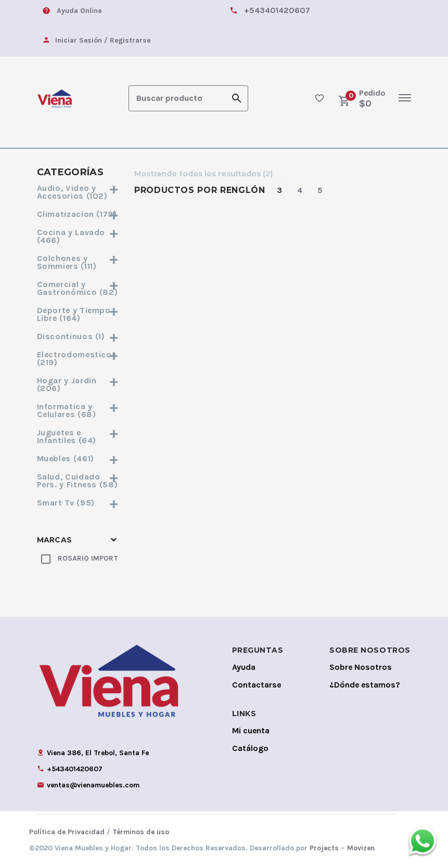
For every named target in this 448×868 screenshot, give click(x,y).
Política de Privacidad (67, 831)
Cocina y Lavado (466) (78, 235)
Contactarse (257, 684)
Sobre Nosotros (361, 666)
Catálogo (250, 747)
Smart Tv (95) (78, 502)
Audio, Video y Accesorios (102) (78, 191)
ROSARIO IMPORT (88, 557)
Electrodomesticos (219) (78, 357)
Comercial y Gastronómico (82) (78, 287)
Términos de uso (141, 831)
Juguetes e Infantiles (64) (78, 435)
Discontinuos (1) (78, 335)
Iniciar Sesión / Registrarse (103, 40)
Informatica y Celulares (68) (78, 409)
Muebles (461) (78, 457)
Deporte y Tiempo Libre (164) (78, 313)
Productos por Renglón (200, 189)
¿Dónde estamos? (365, 684)
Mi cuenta (251, 729)
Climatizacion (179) (78, 213)
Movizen (361, 847)
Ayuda (244, 666)
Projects (324, 847)
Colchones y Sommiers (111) (78, 261)
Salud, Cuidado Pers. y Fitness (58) (78, 480)
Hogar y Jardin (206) (78, 383)
